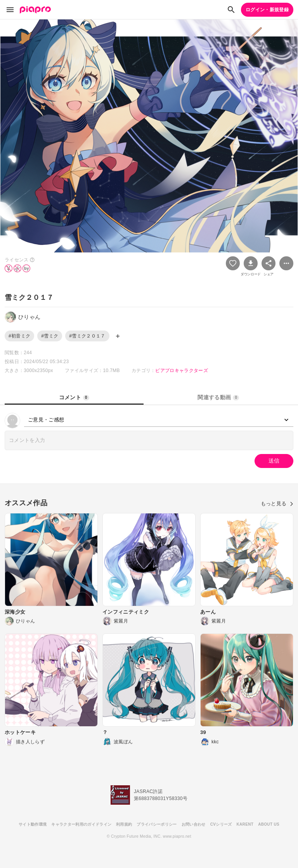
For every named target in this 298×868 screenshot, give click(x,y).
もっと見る (277, 504)
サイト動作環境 (33, 824)
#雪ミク (50, 336)
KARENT (245, 824)
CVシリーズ (221, 824)
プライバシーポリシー (157, 824)
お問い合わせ (194, 824)
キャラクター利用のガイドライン (81, 824)
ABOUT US (269, 824)
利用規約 (124, 824)
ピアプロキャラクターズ (182, 371)
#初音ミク (19, 336)
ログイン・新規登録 (267, 10)
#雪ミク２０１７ (87, 336)
